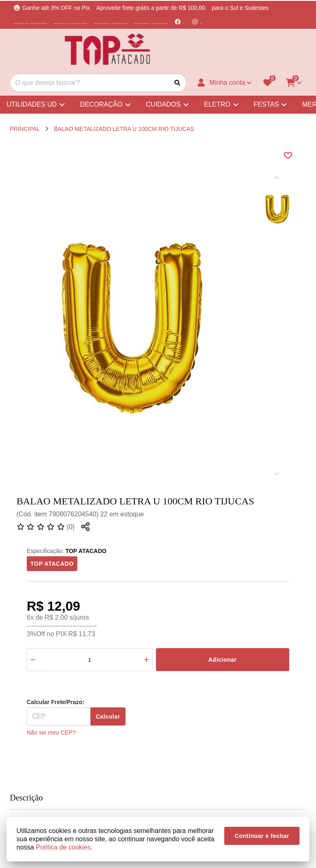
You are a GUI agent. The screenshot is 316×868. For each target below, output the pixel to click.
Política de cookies (63, 847)
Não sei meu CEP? (51, 733)
